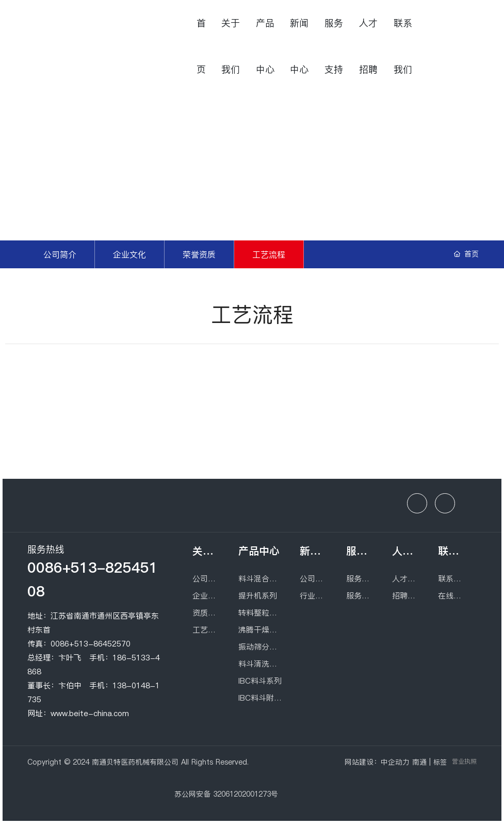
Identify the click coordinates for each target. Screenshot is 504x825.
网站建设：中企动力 (377, 762)
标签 (440, 762)
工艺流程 (269, 254)
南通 (419, 762)
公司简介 (60, 254)
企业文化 (129, 254)
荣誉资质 (199, 254)
